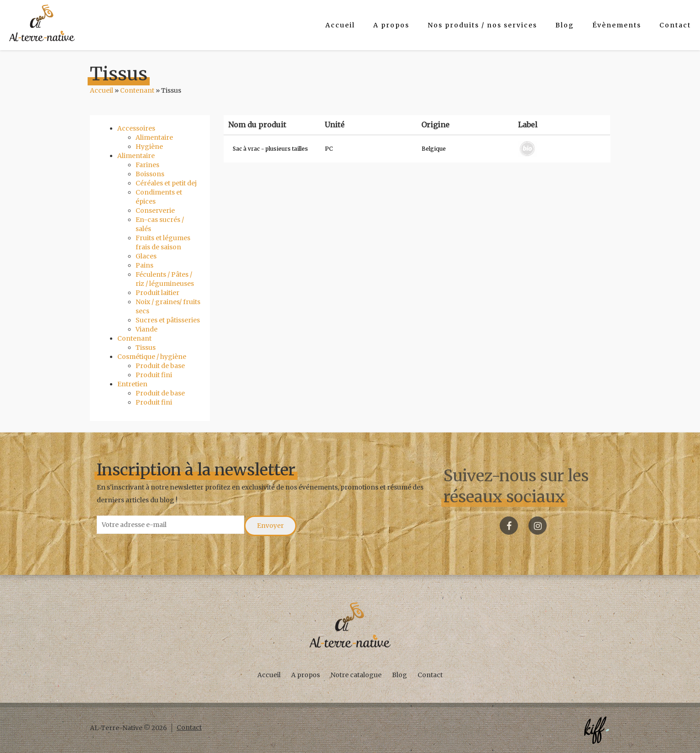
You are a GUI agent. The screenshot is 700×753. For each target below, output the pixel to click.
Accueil (340, 25)
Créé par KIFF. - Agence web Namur (596, 730)
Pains (144, 265)
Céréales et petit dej (166, 183)
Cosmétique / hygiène (152, 357)
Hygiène (149, 147)
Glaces (146, 256)
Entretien (132, 384)
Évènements (617, 25)
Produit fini (154, 375)
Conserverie (155, 211)
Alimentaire (154, 137)
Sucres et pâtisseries (168, 320)
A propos (391, 25)
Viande (146, 329)
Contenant (137, 90)
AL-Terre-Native (42, 23)
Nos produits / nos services (482, 25)
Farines (147, 165)
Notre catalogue (356, 675)
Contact (675, 25)
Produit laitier (157, 293)
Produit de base (160, 366)
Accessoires (136, 128)
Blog (565, 25)
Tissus (146, 348)
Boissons (150, 174)
